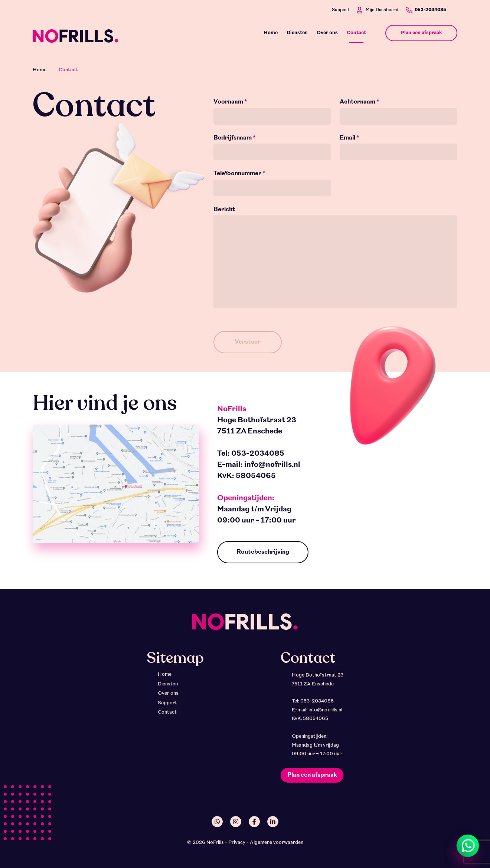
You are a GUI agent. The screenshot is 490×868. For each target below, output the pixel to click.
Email (349, 138)
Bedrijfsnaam (235, 138)
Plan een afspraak (312, 775)
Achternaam (360, 102)
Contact (167, 712)
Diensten (168, 684)
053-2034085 (430, 10)
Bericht (224, 210)
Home (40, 70)
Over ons (168, 693)
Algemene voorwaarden (277, 843)
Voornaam (230, 102)
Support (341, 10)
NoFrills (215, 843)
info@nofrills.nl (272, 465)
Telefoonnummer (239, 174)
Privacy (237, 843)
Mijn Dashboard (382, 10)
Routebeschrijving (263, 552)
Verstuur (248, 342)
